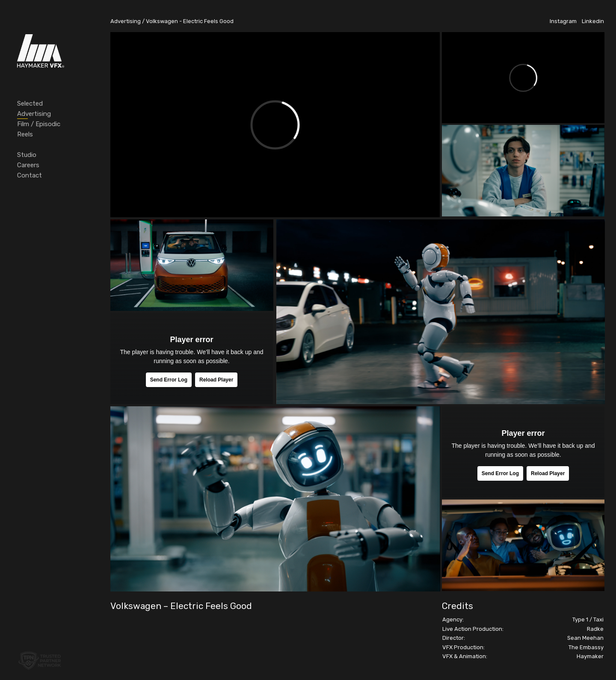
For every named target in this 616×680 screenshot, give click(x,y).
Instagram (563, 21)
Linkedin (593, 21)
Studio (27, 155)
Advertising (34, 114)
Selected (30, 103)
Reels (25, 134)
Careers (28, 165)
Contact (30, 175)
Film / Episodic (39, 124)
